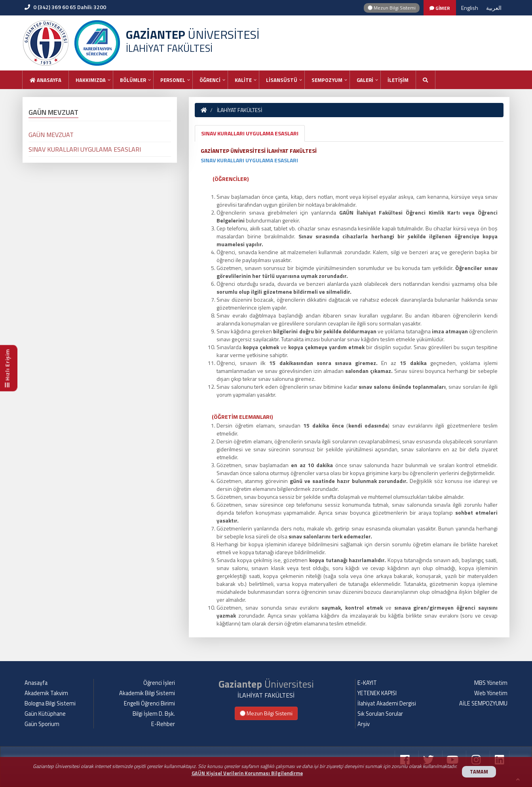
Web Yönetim (491, 693)
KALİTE (243, 80)
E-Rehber (163, 724)
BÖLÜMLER (133, 80)
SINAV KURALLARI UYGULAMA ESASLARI (250, 133)
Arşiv (364, 724)
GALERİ (365, 80)
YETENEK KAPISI (377, 693)
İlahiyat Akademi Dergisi (387, 703)
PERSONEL (173, 80)
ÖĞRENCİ (210, 80)
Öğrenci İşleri (159, 683)
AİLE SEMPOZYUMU (483, 703)
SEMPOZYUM (327, 80)
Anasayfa (46, 80)
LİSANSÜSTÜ (282, 80)
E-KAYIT (367, 683)
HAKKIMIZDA (91, 80)
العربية (494, 8)
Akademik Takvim (46, 693)
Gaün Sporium (42, 724)
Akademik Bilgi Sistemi (147, 693)
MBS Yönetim (491, 683)
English (470, 8)
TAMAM (479, 772)
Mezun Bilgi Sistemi (392, 8)
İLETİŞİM (398, 80)
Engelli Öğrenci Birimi (149, 703)
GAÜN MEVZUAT (51, 135)
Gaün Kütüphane (45, 714)
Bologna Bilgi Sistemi (50, 703)
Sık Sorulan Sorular (380, 714)
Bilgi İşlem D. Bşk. (154, 714)
